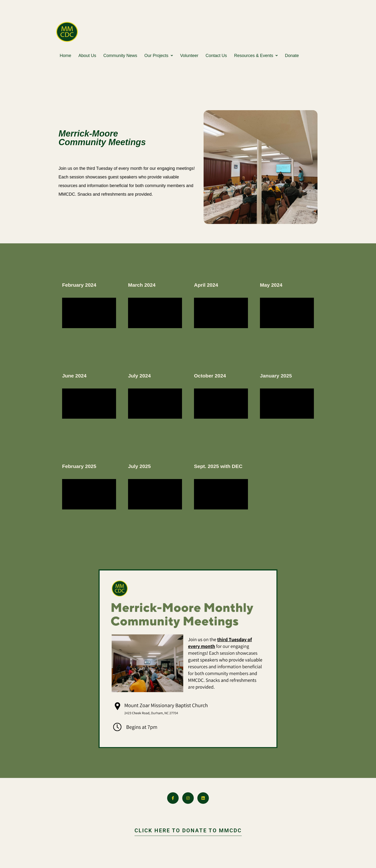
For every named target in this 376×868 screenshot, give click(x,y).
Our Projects (159, 56)
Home (65, 56)
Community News (120, 56)
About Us (87, 56)
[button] (159, 56)
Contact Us (216, 56)
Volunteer (189, 56)
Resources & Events (256, 56)
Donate (292, 56)
